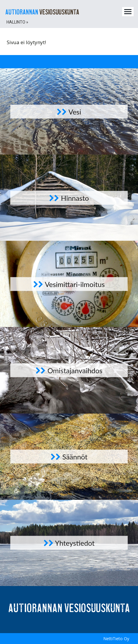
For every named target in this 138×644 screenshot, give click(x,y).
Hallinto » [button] (17, 22)
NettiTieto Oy (116, 639)
